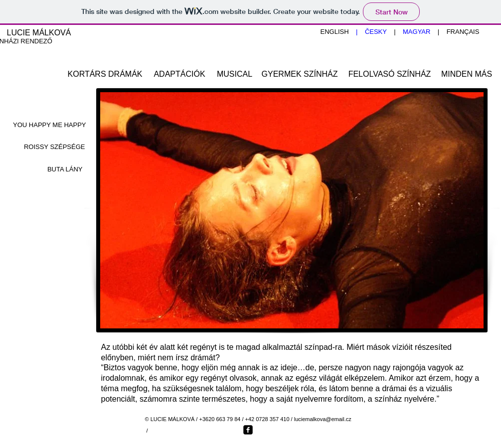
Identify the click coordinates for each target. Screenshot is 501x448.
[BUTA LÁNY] (47, 170)
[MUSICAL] (235, 75)
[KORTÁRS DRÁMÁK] (105, 75)
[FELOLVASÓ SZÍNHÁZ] (390, 75)
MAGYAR (420, 32)
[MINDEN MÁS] (467, 75)
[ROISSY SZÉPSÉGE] (49, 148)
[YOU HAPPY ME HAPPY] (49, 126)
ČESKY (376, 32)
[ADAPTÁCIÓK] (180, 75)
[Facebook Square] (248, 430)
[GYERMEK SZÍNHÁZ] (300, 75)
